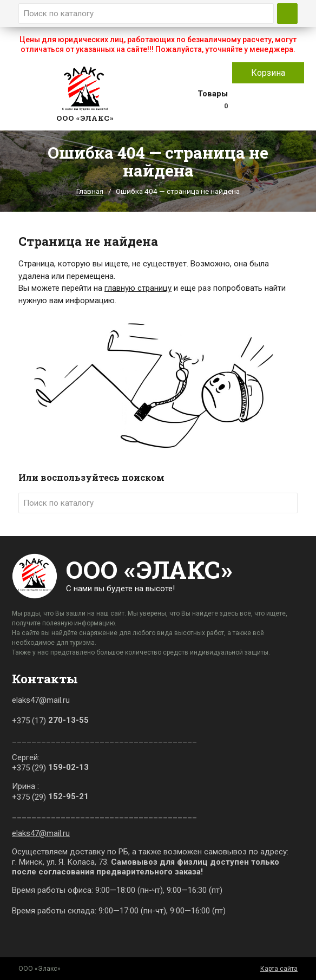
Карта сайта (279, 969)
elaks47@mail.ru (41, 833)
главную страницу (138, 288)
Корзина (268, 73)
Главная (90, 191)
